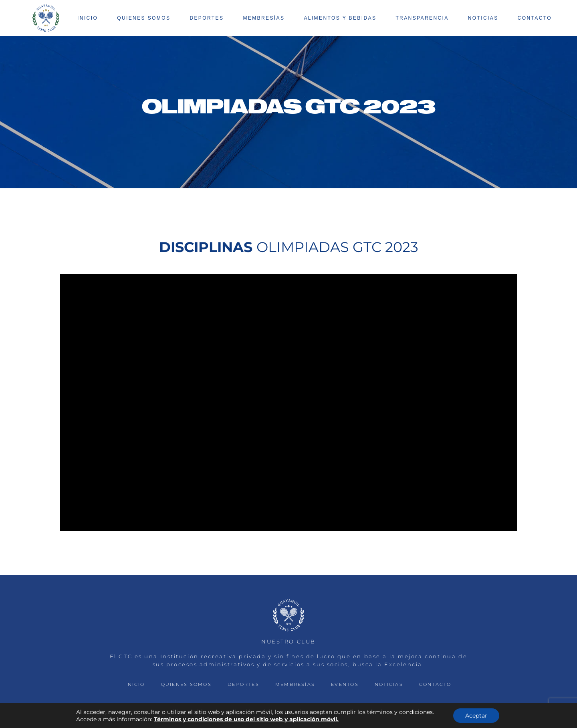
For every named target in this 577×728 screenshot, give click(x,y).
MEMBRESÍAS (295, 684)
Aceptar (476, 716)
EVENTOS (345, 684)
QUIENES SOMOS (186, 684)
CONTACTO (435, 684)
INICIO (135, 684)
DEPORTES (243, 684)
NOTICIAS (389, 684)
